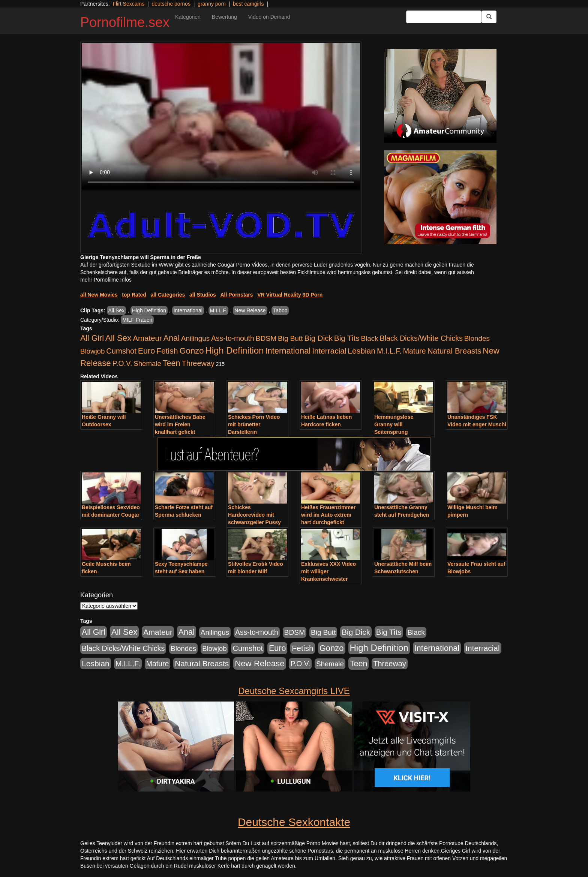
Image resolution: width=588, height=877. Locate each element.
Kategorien (188, 17)
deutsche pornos (171, 4)
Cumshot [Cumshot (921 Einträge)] (121, 351)
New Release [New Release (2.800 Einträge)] (259, 663)
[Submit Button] (489, 17)
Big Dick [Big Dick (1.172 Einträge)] (318, 338)
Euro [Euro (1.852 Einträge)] (146, 351)
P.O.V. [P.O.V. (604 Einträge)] (122, 363)
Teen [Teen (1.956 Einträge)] (172, 363)
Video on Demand (269, 17)
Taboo (280, 310)
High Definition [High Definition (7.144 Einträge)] (234, 350)
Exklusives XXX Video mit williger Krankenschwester (328, 571)
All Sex (117, 310)
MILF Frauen (137, 320)
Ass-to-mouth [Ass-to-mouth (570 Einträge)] (233, 338)
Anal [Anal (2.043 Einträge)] (172, 338)
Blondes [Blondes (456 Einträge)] (477, 338)
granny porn (212, 4)
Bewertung (224, 17)
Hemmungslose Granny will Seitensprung (394, 424)
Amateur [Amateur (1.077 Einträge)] (147, 338)
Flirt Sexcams (128, 4)
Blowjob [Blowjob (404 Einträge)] (92, 351)
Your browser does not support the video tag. (221, 117)
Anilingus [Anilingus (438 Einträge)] (195, 338)
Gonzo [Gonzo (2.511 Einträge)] (191, 351)
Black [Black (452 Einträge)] (370, 338)
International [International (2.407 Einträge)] (288, 351)
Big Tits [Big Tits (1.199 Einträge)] (347, 338)
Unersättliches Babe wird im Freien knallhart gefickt (180, 424)
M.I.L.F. (219, 310)
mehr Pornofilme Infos (106, 280)
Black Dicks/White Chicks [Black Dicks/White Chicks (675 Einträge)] (421, 338)
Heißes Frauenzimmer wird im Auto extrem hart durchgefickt (328, 515)
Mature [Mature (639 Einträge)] (415, 351)
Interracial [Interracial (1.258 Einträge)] (329, 351)
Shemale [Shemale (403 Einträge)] (147, 364)
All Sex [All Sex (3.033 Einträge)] (118, 338)
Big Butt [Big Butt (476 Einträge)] (290, 338)
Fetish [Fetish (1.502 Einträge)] (167, 351)
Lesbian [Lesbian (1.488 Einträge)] (361, 351)
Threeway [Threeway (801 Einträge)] (198, 363)
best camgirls (248, 4)
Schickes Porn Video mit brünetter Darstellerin (254, 424)
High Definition (149, 310)
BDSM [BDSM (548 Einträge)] (266, 338)
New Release (250, 310)
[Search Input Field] (444, 17)
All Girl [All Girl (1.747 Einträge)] (92, 338)
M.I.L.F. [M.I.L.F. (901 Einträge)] (389, 351)
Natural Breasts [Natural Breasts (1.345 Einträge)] (454, 351)
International (188, 310)
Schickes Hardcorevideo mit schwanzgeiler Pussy (254, 515)
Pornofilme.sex (125, 22)
